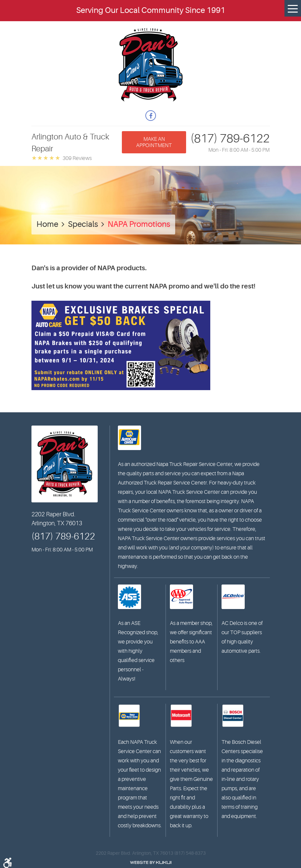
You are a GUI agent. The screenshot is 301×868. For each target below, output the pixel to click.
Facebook (151, 116)
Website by (151, 863)
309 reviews (77, 158)
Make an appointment (154, 142)
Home (47, 224)
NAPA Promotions (139, 224)
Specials (83, 224)
